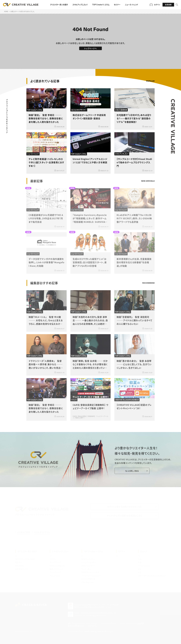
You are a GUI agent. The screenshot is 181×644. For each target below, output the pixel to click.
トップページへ (91, 48)
